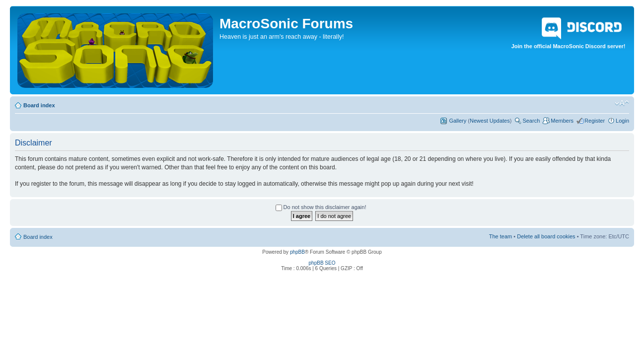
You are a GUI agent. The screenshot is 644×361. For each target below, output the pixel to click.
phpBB (297, 252)
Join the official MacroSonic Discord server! (569, 31)
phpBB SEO (322, 263)
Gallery (458, 121)
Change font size (622, 103)
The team (501, 236)
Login (622, 121)
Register (595, 121)
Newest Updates (490, 121)
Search (531, 121)
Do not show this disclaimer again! (321, 207)
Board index (39, 105)
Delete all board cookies (546, 236)
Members (562, 121)
